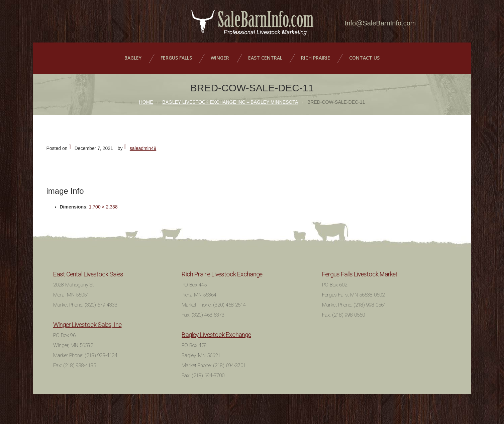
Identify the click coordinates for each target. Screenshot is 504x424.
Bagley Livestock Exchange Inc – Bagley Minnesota (230, 100)
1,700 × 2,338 (103, 204)
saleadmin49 (143, 146)
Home (146, 100)
